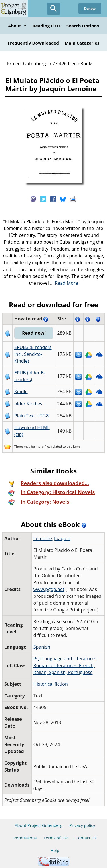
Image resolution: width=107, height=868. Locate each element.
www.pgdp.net (49, 589)
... (64, 283)
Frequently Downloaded (33, 43)
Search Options (83, 26)
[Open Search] (54, 9)
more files (43, 446)
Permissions (25, 838)
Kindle (21, 391)
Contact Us (86, 838)
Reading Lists (47, 26)
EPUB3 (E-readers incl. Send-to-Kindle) (33, 354)
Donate (90, 8)
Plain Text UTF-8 (31, 416)
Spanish (42, 647)
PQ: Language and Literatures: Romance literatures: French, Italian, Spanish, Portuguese (66, 665)
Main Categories (82, 43)
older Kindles (28, 404)
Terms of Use (56, 838)
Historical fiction (51, 684)
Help (55, 850)
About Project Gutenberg (39, 825)
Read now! (34, 333)
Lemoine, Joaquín (52, 538)
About (17, 26)
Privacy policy (82, 825)
